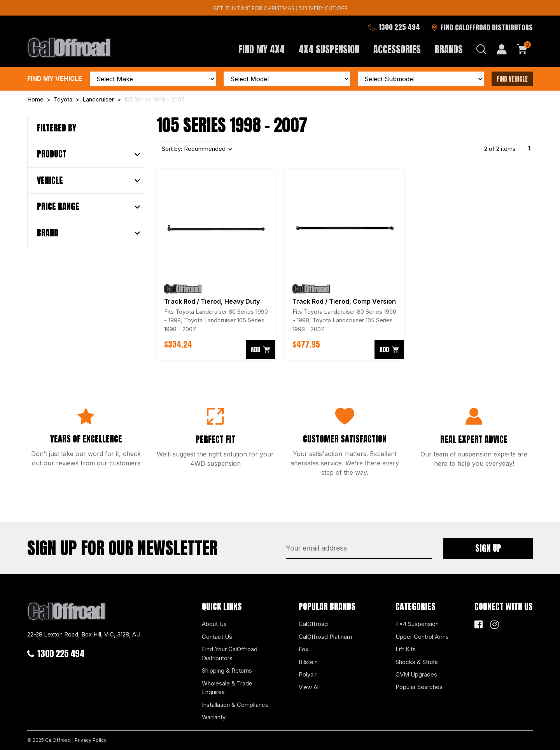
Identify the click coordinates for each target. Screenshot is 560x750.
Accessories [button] (397, 49)
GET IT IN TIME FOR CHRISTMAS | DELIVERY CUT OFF (280, 8)
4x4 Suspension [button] (329, 49)
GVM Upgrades (416, 674)
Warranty (214, 717)
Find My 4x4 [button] (262, 49)
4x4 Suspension (417, 624)
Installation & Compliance (235, 705)
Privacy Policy (91, 740)
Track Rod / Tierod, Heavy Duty (212, 301)
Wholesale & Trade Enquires (227, 688)
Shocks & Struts (417, 662)
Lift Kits (406, 649)
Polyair (308, 674)
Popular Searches (419, 687)
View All (309, 687)
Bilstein (308, 662)
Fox (304, 649)
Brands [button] (449, 49)
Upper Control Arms (422, 637)
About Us (214, 624)
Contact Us (217, 637)
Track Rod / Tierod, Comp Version (344, 301)
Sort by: (194, 149)
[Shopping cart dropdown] (522, 49)
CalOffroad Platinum (325, 637)
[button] (88, 154)
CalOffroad (313, 624)
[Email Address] (359, 548)
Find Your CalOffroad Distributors (230, 654)
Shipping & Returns (227, 670)
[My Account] (502, 49)
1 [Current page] (529, 148)
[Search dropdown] (481, 49)
